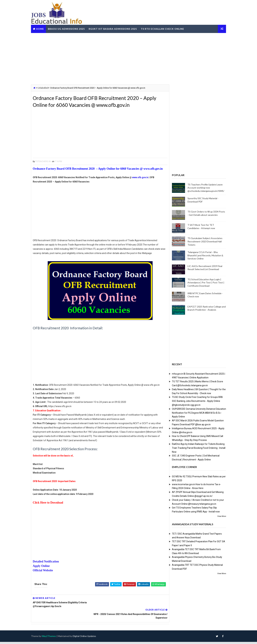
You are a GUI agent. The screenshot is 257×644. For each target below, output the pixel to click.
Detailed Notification (49, 575)
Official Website (46, 584)
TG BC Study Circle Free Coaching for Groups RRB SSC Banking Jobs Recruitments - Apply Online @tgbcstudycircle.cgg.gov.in (194, 401)
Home (43, 28)
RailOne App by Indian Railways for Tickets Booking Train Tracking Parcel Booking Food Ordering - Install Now (195, 448)
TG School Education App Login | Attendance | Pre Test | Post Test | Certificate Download (203, 282)
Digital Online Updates (88, 638)
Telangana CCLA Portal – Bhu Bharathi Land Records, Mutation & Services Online (202, 255)
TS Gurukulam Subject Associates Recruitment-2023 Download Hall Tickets (202, 241)
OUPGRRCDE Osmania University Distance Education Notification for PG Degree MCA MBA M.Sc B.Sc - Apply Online (196, 413)
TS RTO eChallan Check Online (166, 28)
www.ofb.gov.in (143, 182)
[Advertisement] (128, 58)
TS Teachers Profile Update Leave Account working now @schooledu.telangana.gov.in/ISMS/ (203, 188)
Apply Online (45, 579)
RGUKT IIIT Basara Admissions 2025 (116, 28)
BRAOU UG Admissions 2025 (70, 28)
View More (218, 516)
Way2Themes (52, 638)
